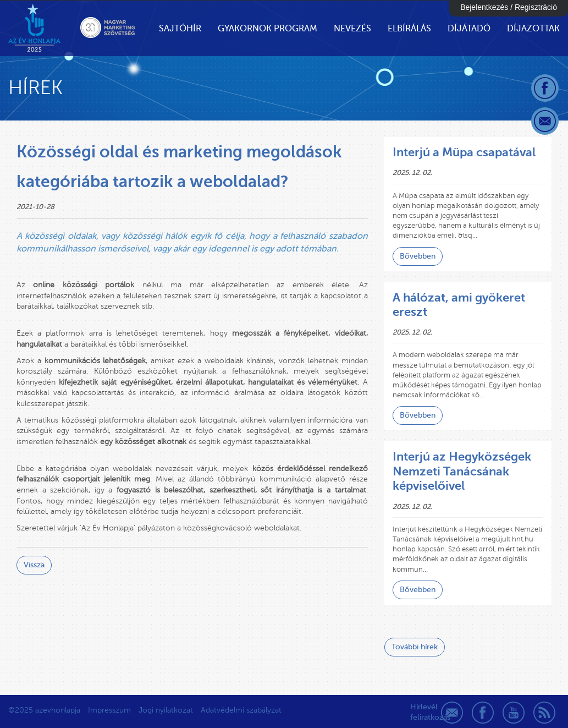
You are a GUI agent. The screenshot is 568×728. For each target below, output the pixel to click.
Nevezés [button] (352, 29)
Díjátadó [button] (469, 29)
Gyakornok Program (268, 29)
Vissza (34, 565)
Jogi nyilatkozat (166, 710)
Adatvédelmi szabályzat (241, 710)
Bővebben (418, 256)
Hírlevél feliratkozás (421, 712)
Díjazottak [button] (533, 29)
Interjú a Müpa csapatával (464, 152)
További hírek (415, 647)
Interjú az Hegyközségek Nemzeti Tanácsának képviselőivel (462, 471)
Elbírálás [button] (409, 29)
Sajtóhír (180, 29)
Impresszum (109, 710)
